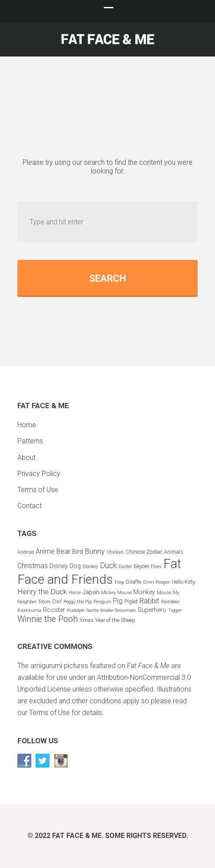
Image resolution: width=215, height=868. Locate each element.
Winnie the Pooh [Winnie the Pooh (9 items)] (48, 619)
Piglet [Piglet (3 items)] (131, 601)
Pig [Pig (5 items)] (118, 601)
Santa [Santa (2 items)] (93, 610)
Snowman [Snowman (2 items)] (125, 610)
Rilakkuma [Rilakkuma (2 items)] (29, 610)
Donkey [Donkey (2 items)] (90, 567)
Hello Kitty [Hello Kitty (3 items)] (184, 582)
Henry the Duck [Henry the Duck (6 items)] (42, 592)
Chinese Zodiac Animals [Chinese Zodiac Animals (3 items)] (154, 552)
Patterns (30, 441)
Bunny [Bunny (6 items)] (95, 551)
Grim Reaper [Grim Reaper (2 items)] (156, 582)
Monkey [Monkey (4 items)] (144, 592)
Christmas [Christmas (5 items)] (33, 566)
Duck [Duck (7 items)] (108, 565)
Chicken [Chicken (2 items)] (115, 552)
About (26, 457)
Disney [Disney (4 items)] (59, 566)
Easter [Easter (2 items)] (125, 567)
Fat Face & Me (77, 836)
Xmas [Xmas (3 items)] (86, 620)
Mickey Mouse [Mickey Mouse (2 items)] (116, 593)
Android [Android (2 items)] (26, 552)
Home (27, 425)
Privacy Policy (39, 474)
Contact (30, 506)
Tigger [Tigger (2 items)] (175, 610)
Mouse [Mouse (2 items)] (164, 593)
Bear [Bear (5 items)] (63, 551)
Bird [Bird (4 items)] (78, 552)
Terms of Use (38, 490)
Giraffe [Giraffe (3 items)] (133, 582)
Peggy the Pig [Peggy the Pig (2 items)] (78, 602)
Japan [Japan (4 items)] (91, 592)
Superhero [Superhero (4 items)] (152, 610)
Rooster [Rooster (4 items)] (54, 610)
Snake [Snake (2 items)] (107, 610)
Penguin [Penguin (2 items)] (102, 602)
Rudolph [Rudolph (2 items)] (76, 610)
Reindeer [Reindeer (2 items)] (170, 602)
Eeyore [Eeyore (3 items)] (141, 566)
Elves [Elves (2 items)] (156, 567)
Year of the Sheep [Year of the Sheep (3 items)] (115, 620)
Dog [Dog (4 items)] (75, 566)
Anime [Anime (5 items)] (45, 551)
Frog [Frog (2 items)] (119, 582)
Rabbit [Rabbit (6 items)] (149, 601)
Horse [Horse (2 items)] (75, 593)
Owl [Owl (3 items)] (57, 601)
